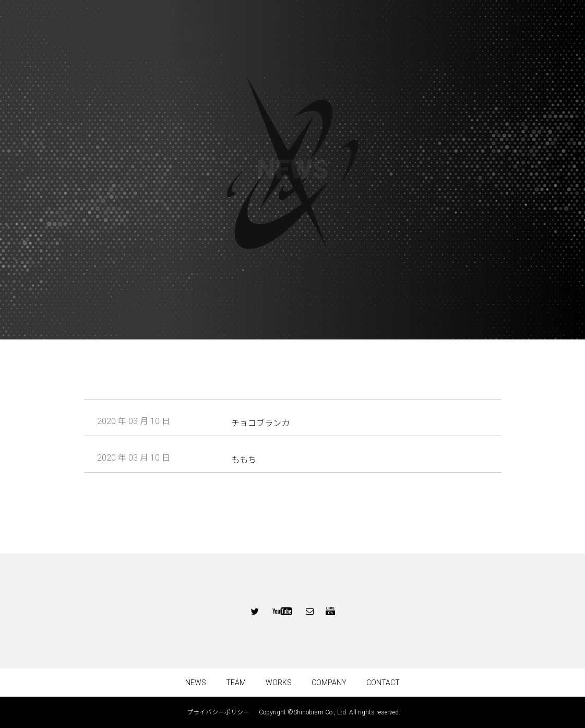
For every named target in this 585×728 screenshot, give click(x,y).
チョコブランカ (260, 423)
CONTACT (383, 683)
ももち (244, 460)
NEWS (196, 683)
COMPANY (329, 683)
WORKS (279, 683)
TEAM (236, 683)
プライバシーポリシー (221, 712)
